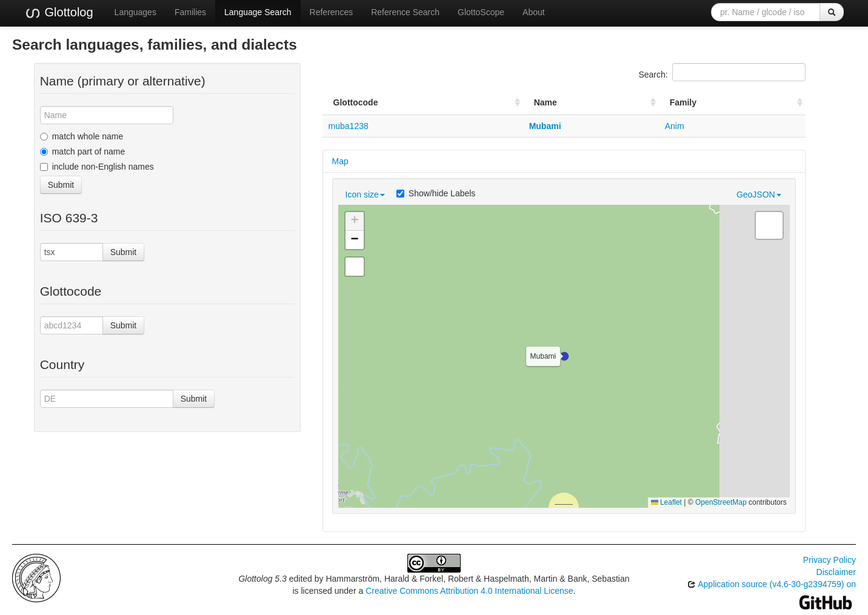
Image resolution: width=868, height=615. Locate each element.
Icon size (365, 194)
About (534, 12)
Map (340, 161)
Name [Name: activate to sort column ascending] (546, 102)
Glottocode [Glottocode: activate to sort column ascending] (356, 102)
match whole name (82, 136)
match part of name (83, 151)
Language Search (258, 12)
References (332, 12)
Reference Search (405, 12)
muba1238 (349, 126)
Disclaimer (836, 572)
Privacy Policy (830, 560)
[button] (564, 356)
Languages (135, 12)
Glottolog (59, 13)
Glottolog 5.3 (262, 579)
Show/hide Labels (436, 193)
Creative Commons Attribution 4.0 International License (469, 591)
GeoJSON (759, 194)
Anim (675, 126)
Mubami (545, 126)
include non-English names (97, 167)
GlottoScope (481, 12)
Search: (722, 72)
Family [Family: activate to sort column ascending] (683, 102)
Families (190, 12)
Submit (61, 185)
